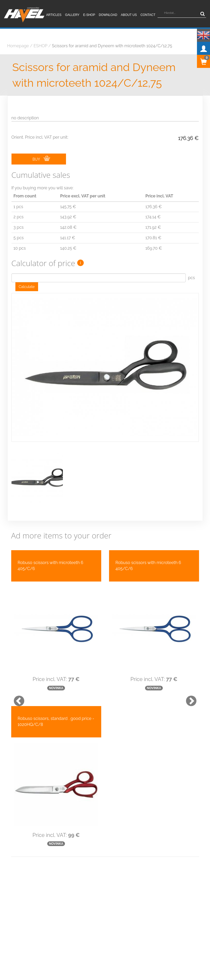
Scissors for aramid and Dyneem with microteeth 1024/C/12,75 (112, 46)
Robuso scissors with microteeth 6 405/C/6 (51, 554)
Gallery (72, 15)
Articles (54, 15)
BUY (41, 159)
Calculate (27, 287)
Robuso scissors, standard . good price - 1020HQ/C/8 (56, 710)
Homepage (18, 46)
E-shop (89, 15)
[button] (16, 686)
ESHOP (41, 46)
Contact (148, 15)
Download (108, 15)
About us (129, 15)
